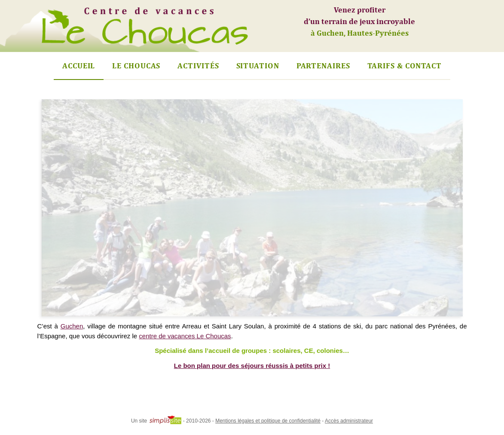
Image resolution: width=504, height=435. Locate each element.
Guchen (72, 326)
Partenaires (323, 66)
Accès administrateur (349, 421)
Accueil (79, 66)
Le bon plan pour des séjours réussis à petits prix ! (252, 366)
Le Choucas (136, 66)
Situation (258, 66)
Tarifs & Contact (405, 66)
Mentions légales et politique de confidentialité (268, 421)
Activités (198, 66)
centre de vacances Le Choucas (185, 336)
